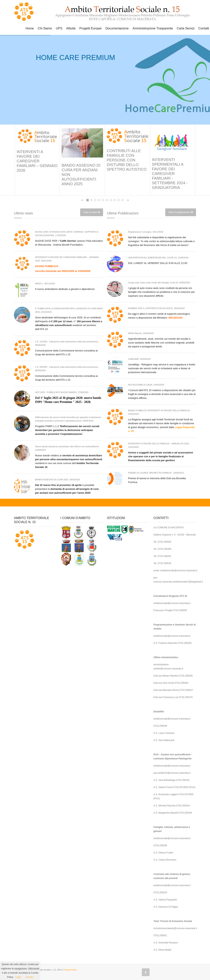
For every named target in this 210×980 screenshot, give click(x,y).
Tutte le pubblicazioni (181, 212)
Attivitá (71, 28)
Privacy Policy (70, 970)
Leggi (18, 977)
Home (30, 28)
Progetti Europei (90, 28)
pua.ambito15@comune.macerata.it (172, 773)
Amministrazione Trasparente (153, 28)
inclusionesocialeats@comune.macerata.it (175, 928)
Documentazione (117, 28)
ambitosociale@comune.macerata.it (179, 571)
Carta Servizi (186, 28)
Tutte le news (92, 212)
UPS (59, 28)
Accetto (29, 977)
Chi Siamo (45, 28)
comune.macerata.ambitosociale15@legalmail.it (178, 582)
